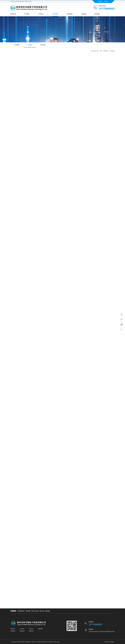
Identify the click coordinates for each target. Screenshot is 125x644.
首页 (101, 51)
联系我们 (107, 1)
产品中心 (41, 14)
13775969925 (122, 315)
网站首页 (13, 14)
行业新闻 (30, 46)
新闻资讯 (55, 14)
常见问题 (43, 45)
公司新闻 (16, 45)
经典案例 (70, 14)
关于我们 (27, 14)
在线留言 (100, 1)
